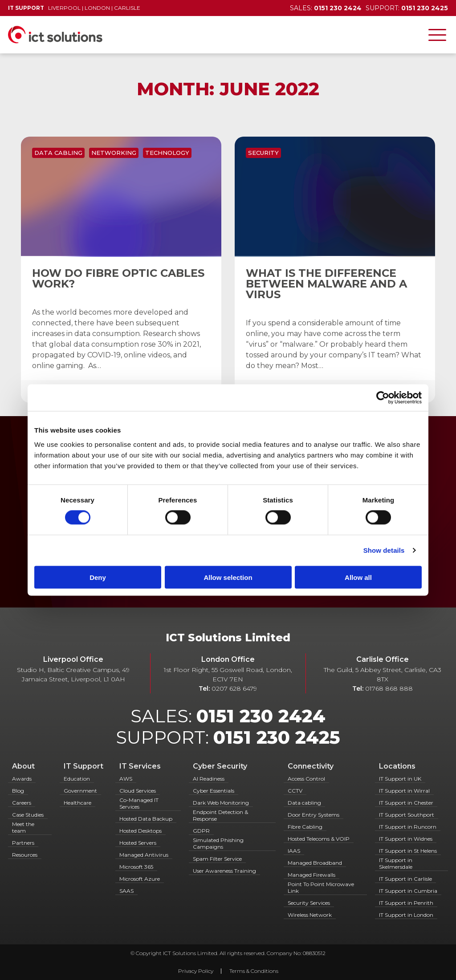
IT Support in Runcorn (408, 827)
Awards (22, 779)
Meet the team (23, 827)
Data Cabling (58, 153)
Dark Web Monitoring (221, 803)
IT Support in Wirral (404, 791)
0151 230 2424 (261, 716)
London (97, 8)
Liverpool (64, 8)
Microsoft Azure (140, 879)
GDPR (201, 831)
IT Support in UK (400, 779)
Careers (22, 803)
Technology (167, 153)
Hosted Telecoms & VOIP (319, 839)
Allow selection (228, 577)
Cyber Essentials (214, 791)
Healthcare (77, 803)
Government (80, 791)
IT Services (140, 766)
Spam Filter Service (217, 859)
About (23, 766)
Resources (25, 855)
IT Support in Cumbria (408, 891)
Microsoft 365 (136, 867)
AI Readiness (209, 779)
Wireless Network (310, 915)
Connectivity (311, 766)
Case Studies (28, 815)
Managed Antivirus (144, 855)
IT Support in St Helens (408, 851)
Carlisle (127, 8)
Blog (18, 791)
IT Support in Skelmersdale (396, 863)
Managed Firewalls (311, 875)
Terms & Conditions (254, 971)
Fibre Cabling (305, 827)
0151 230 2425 (277, 737)
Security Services (309, 903)
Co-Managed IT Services (139, 803)
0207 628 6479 (234, 688)
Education (77, 779)
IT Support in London (406, 915)
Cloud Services (138, 791)
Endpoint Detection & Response (220, 815)
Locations (397, 766)
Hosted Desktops (140, 831)
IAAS (294, 851)
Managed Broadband (315, 863)
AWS (126, 779)
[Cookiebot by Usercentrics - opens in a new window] (383, 398)
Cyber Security (220, 766)
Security (263, 153)
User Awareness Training (224, 871)
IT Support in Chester (406, 803)
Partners (23, 843)
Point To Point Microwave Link (321, 887)
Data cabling (304, 803)
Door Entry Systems (313, 815)
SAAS (126, 891)
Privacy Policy (196, 971)
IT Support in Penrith (406, 903)
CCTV (295, 791)
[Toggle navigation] (437, 35)
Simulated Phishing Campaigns (218, 843)
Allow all (358, 577)
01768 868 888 (389, 688)
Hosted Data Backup (146, 819)
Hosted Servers (138, 843)
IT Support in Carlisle (405, 879)
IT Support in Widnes (406, 839)
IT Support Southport (407, 815)
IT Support (83, 766)
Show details (384, 550)
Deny (98, 577)
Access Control (306, 779)
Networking (114, 153)
